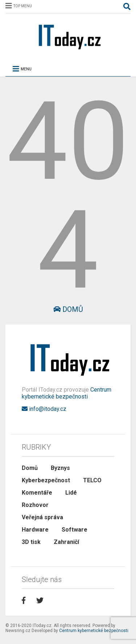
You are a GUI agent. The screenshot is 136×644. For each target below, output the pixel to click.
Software (75, 530)
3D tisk (31, 542)
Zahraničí (66, 542)
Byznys (60, 468)
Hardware (35, 530)
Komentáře (37, 493)
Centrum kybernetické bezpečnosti (67, 393)
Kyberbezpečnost (46, 480)
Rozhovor (35, 505)
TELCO (92, 480)
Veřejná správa (42, 517)
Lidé (71, 493)
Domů (68, 309)
